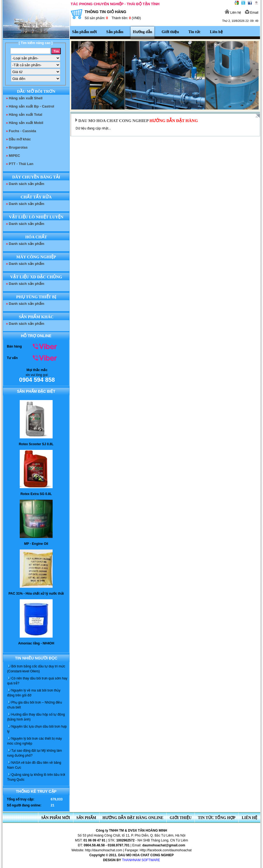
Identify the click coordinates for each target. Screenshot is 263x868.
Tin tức (195, 32)
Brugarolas (18, 147)
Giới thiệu (170, 32)
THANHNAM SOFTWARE (141, 860)
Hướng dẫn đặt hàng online (133, 818)
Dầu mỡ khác (20, 139)
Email (252, 13)
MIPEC (14, 156)
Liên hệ (233, 13)
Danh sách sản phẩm (27, 184)
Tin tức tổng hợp (217, 818)
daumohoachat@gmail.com (164, 845)
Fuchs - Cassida (22, 131)
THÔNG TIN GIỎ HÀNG (132, 15)
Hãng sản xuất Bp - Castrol (32, 106)
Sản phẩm (115, 32)
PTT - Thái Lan (21, 164)
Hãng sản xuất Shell (26, 98)
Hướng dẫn (143, 32)
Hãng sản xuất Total (25, 115)
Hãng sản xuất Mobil (26, 123)
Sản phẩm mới (84, 32)
